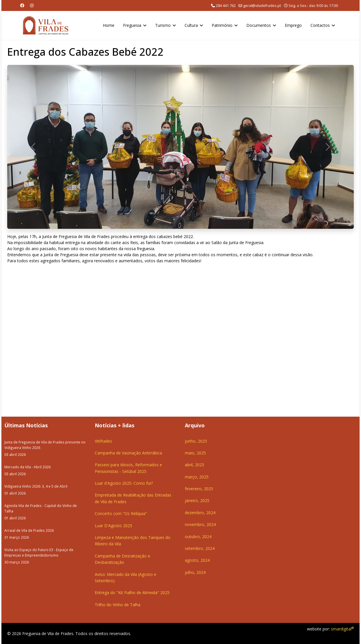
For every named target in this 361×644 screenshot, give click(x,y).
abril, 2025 (195, 465)
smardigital (342, 629)
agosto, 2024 (197, 560)
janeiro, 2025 (197, 500)
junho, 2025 (196, 441)
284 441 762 (226, 6)
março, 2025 (197, 477)
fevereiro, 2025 (199, 489)
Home (109, 25)
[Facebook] (22, 5)
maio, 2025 (195, 453)
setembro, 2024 (200, 548)
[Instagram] (32, 5)
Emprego (293, 25)
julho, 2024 (195, 572)
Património (222, 25)
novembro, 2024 (200, 524)
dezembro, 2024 (200, 513)
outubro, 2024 (198, 537)
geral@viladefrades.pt (262, 6)
